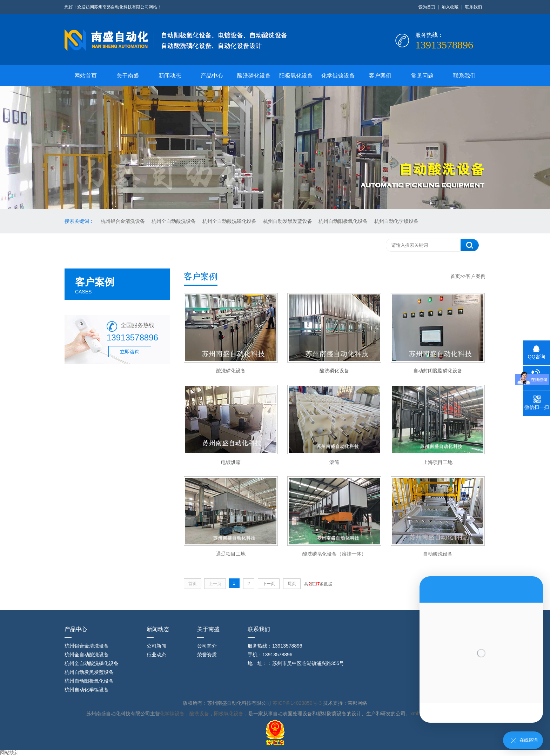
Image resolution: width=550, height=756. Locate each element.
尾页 (292, 584)
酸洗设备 (199, 714)
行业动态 (156, 655)
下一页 (269, 584)
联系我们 (474, 7)
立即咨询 (130, 352)
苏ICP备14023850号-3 (298, 703)
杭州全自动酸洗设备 (174, 221)
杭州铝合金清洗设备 (123, 221)
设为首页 (427, 7)
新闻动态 (170, 76)
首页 (455, 276)
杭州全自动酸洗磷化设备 (230, 221)
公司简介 (207, 646)
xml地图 (419, 714)
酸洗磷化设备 (254, 76)
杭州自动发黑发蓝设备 (288, 221)
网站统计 (10, 752)
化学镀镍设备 (338, 76)
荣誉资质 (207, 655)
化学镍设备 (172, 714)
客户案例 (380, 76)
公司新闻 (156, 646)
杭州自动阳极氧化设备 (344, 221)
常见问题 (422, 76)
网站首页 (86, 76)
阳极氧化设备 (296, 76)
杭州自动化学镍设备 (396, 221)
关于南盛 (128, 76)
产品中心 (212, 76)
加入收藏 (450, 7)
